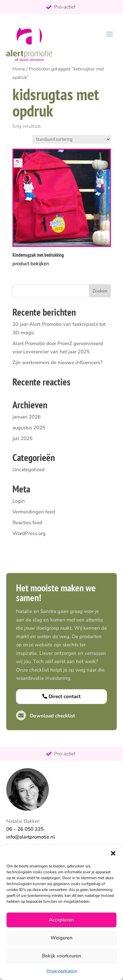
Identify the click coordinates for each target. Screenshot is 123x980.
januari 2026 (27, 417)
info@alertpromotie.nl (31, 837)
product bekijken (31, 264)
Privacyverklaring (62, 971)
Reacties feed (27, 523)
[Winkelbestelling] (72, 139)
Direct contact (61, 696)
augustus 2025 (29, 428)
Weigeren (61, 938)
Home (19, 69)
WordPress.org (29, 533)
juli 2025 (22, 438)
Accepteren (61, 920)
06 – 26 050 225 (25, 829)
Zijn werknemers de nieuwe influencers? (57, 362)
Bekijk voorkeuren (62, 956)
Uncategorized (29, 470)
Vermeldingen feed (34, 512)
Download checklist (46, 716)
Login (19, 501)
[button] (113, 853)
